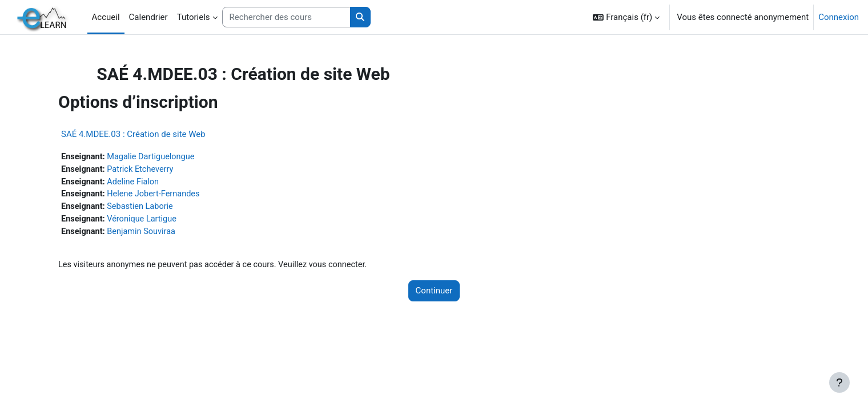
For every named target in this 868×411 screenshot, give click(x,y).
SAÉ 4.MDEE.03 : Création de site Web (156, 134)
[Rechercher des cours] (286, 17)
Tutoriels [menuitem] (194, 17)
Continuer (434, 294)
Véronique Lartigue (167, 221)
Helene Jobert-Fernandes (179, 196)
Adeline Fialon (158, 183)
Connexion (839, 17)
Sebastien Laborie (166, 208)
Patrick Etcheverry (166, 170)
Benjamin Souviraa (167, 234)
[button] (626, 17)
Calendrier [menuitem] (148, 17)
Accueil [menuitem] (106, 17)
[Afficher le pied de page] (839, 382)
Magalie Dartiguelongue (177, 157)
